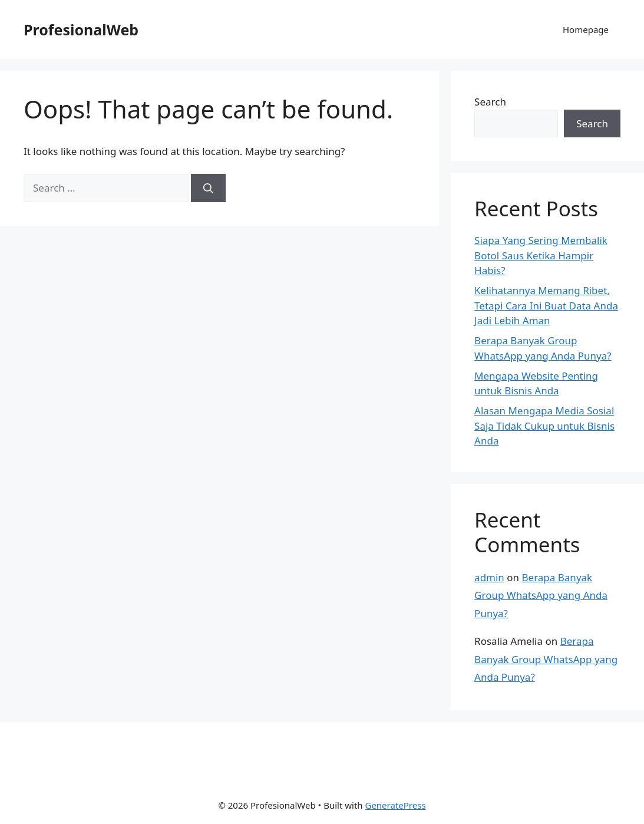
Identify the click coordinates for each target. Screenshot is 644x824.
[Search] (208, 188)
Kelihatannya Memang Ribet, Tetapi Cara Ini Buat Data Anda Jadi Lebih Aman (546, 305)
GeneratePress (395, 805)
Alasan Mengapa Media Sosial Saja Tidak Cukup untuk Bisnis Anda (544, 426)
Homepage (586, 29)
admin (489, 577)
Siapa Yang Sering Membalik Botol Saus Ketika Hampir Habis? (541, 255)
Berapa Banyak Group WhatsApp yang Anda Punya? (541, 595)
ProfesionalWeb (81, 29)
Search (490, 102)
